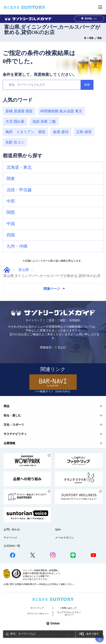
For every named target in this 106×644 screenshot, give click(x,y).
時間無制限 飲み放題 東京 (61, 111)
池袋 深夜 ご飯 (44, 121)
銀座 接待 (61, 132)
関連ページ (54, 289)
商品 (7, 406)
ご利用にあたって (68, 608)
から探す (89, 19)
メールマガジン (65, 538)
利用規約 (75, 320)
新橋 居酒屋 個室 (19, 111)
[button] (53, 167)
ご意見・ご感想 (56, 320)
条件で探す (93, 634)
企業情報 (9, 443)
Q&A (58, 529)
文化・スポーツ (14, 425)
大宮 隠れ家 (15, 121)
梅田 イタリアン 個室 (25, 132)
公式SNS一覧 (12, 546)
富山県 (24, 270)
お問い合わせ (12, 529)
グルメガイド (7, 270)
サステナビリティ (15, 434)
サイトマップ (34, 320)
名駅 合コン (15, 142)
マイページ (10, 538)
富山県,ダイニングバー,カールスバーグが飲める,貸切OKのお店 (52, 30)
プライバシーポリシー (38, 614)
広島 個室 (84, 132)
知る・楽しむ (12, 415)
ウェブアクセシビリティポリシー (69, 614)
